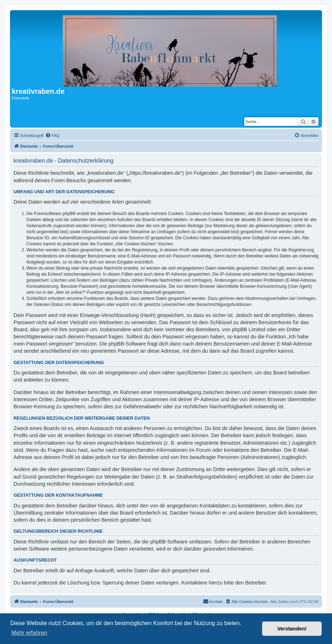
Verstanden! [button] (292, 629)
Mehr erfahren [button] (29, 633)
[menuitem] (52, 136)
